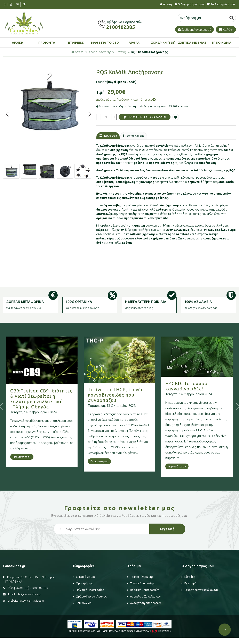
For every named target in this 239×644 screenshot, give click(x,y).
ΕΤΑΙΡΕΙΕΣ (76, 43)
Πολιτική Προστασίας (89, 590)
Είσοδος (188, 577)
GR (18, 4)
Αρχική (166, 4)
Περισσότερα (22, 457)
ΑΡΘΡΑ (134, 43)
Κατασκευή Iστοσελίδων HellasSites (146, 631)
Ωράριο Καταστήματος (90, 597)
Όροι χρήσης (83, 584)
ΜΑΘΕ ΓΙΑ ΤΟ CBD (105, 43)
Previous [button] (7, 114)
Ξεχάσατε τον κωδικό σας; (200, 590)
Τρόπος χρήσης (135, 136)
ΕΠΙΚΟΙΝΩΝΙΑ (221, 43)
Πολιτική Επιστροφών (143, 590)
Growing (121, 52)
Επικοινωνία (82, 603)
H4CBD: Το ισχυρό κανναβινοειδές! (186, 386)
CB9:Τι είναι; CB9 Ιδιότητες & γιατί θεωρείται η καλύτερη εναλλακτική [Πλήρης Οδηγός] (41, 399)
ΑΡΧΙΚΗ (18, 43)
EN (24, 4)
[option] (49, 104)
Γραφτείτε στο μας (120, 508)
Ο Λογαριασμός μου (189, 4)
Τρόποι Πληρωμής (140, 577)
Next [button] (90, 114)
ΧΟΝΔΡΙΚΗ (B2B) (163, 43)
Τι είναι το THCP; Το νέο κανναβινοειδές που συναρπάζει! (116, 395)
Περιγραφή (109, 136)
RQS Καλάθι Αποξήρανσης (150, 52)
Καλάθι (226, 29)
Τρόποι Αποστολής (141, 584)
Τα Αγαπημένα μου (221, 4)
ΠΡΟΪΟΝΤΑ (47, 43)
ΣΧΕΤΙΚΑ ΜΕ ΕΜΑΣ (192, 43)
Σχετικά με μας (84, 577)
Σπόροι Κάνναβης (100, 52)
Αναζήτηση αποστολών (144, 603)
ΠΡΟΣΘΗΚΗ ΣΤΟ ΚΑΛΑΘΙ (145, 117)
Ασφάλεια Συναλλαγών (144, 597)
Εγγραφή (189, 584)
